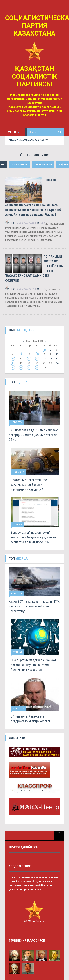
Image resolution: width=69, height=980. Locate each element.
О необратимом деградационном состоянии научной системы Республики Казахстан (33, 665)
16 (51, 359)
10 (57, 354)
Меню (14, 132)
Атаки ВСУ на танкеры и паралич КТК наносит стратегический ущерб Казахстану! (34, 606)
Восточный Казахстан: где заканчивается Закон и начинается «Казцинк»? (29, 485)
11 (13, 359)
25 (13, 367)
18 (13, 363)
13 (29, 359)
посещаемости (43, 164)
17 (57, 359)
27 (29, 367)
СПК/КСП (14, 140)
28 (37, 367)
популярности (20, 164)
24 (57, 363)
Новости (17, 422)
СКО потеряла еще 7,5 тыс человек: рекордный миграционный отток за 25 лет (33, 435)
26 (21, 367)
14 (37, 359)
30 (51, 367)
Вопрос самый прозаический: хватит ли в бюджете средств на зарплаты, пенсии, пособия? (33, 537)
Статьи (17, 525)
